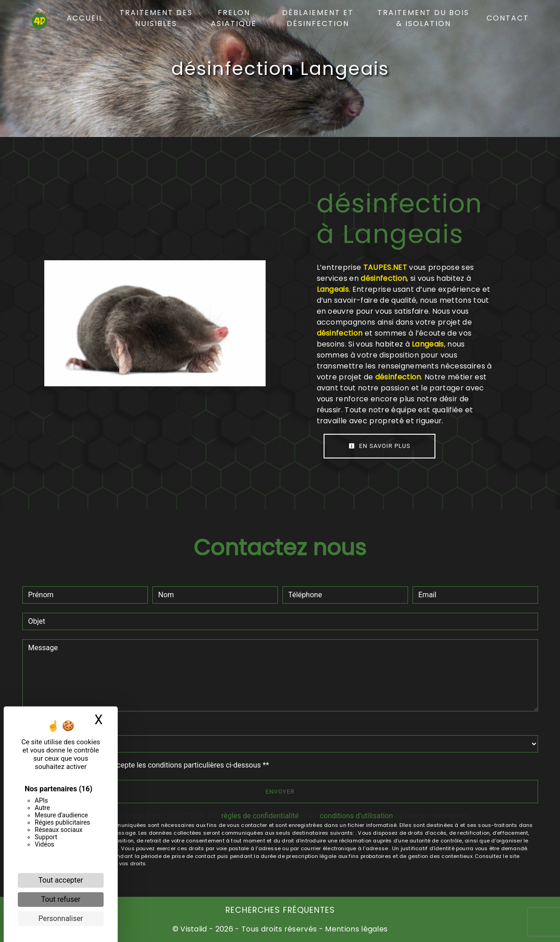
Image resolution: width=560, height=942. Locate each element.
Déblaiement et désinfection (318, 18)
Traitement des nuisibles (156, 18)
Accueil (85, 18)
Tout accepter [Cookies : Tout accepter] (61, 880)
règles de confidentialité (260, 816)
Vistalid (194, 929)
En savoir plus (380, 446)
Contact (508, 18)
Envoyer (280, 792)
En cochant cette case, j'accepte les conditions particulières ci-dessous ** (150, 765)
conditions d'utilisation (356, 816)
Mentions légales (355, 929)
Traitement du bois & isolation (423, 18)
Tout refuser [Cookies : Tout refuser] (61, 899)
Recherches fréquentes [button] (280, 910)
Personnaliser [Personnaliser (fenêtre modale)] (61, 918)
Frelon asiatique (234, 18)
